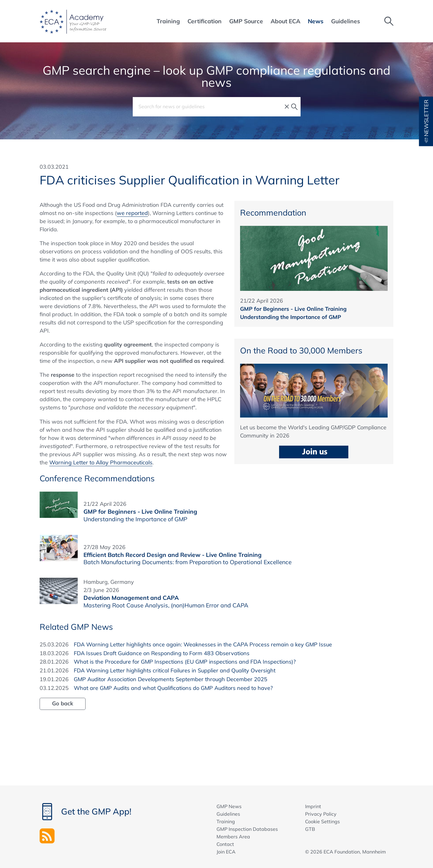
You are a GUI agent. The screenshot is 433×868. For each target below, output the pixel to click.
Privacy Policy (321, 814)
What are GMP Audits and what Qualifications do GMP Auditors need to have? (173, 688)
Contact (225, 844)
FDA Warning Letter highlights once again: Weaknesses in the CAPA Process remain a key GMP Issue (203, 644)
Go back (63, 703)
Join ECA (226, 852)
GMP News (229, 806)
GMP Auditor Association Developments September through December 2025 (171, 679)
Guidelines (228, 814)
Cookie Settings (322, 821)
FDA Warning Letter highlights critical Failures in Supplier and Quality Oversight (175, 670)
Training (226, 821)
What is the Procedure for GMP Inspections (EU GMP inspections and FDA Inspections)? (185, 662)
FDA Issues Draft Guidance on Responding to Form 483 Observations (162, 653)
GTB (310, 829)
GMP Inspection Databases (247, 829)
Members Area (233, 837)
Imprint (313, 806)
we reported (132, 213)
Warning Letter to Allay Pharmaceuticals (101, 462)
